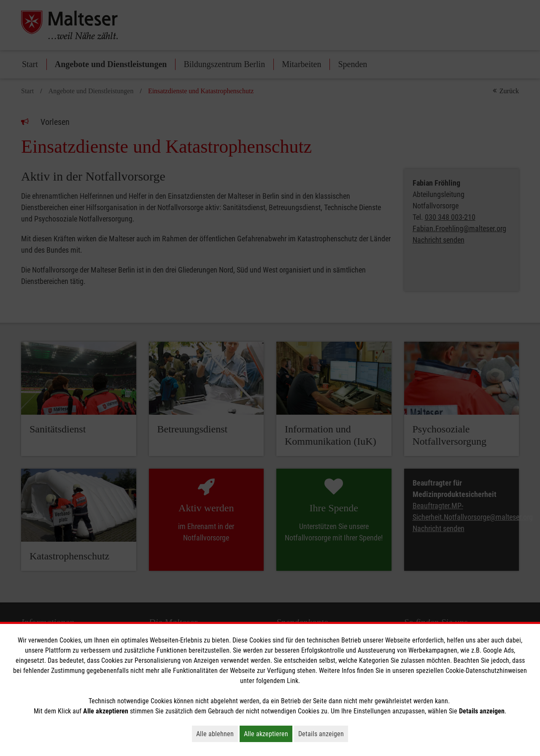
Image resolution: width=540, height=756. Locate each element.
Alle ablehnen (217, 734)
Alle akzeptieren (268, 734)
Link (293, 681)
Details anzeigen (323, 734)
